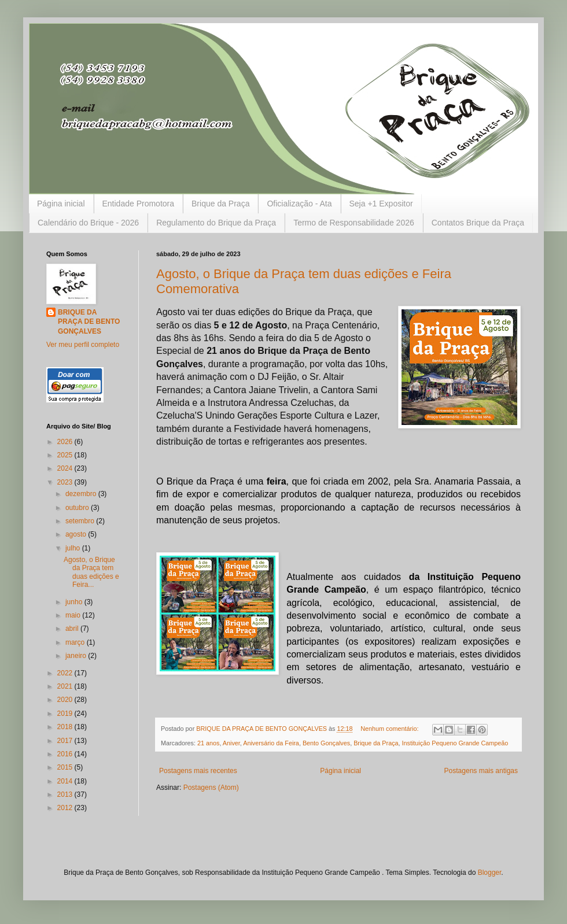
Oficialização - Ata (299, 204)
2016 (66, 754)
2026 (66, 442)
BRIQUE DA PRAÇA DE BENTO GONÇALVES (89, 322)
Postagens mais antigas (481, 771)
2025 (66, 455)
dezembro (82, 494)
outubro (78, 508)
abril (73, 629)
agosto (77, 534)
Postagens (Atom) (211, 788)
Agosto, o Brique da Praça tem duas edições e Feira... (91, 572)
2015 (66, 767)
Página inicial (61, 204)
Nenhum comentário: (390, 729)
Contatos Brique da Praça (478, 223)
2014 (66, 781)
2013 (66, 794)
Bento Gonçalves (326, 743)
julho (74, 548)
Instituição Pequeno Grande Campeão (455, 743)
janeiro (77, 656)
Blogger (490, 873)
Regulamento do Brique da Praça (216, 223)
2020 (66, 700)
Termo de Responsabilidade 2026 (354, 223)
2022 (66, 673)
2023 (66, 482)
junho (75, 602)
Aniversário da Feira (271, 743)
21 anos (208, 743)
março (76, 642)
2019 (66, 714)
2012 (66, 808)
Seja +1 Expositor (381, 204)
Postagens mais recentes (198, 771)
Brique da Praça (220, 204)
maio (74, 615)
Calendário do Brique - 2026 (88, 223)
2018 (66, 727)
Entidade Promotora (139, 204)
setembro (81, 521)
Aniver (231, 743)
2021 (66, 686)
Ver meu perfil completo (83, 345)
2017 (66, 741)
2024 (66, 468)
